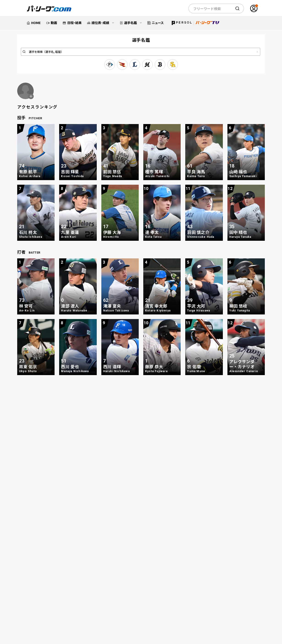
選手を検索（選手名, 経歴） (46, 52)
